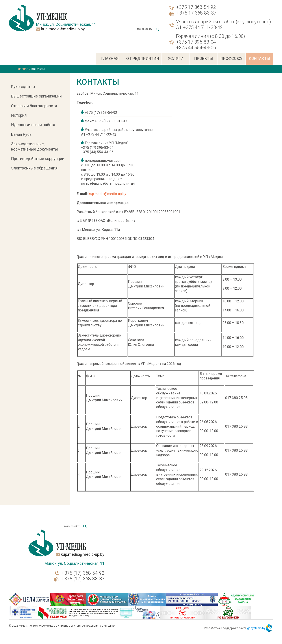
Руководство (23, 87)
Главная (110, 58)
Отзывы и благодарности (34, 106)
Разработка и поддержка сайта (235, 625)
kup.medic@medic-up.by (63, 29)
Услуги (176, 58)
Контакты (259, 58)
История (19, 115)
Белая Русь (21, 134)
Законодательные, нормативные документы (34, 146)
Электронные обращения (34, 168)
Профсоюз (231, 58)
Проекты (203, 58)
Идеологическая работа (33, 125)
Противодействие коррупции (38, 159)
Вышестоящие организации (36, 96)
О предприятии (143, 58)
